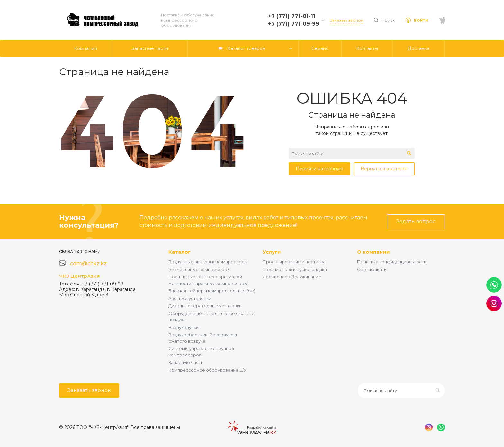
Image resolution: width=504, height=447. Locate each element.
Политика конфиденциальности (392, 262)
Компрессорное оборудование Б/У (207, 370)
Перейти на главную (319, 169)
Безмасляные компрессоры (199, 269)
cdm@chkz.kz (88, 263)
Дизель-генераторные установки (205, 306)
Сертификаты (372, 269)
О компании (373, 252)
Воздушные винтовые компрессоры (208, 262)
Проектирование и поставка (294, 262)
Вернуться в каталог (384, 169)
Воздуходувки (184, 327)
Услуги (272, 252)
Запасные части (186, 362)
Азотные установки (190, 298)
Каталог (180, 252)
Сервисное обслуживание (292, 277)
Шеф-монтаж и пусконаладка (295, 269)
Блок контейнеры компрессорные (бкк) (212, 291)
